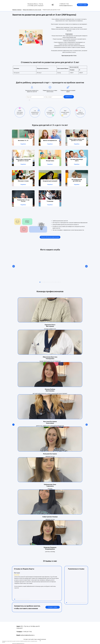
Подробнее (23, 144)
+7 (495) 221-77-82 (64, 4)
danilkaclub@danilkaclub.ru (66, 6)
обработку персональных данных (52, 100)
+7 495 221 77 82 (27, 632)
